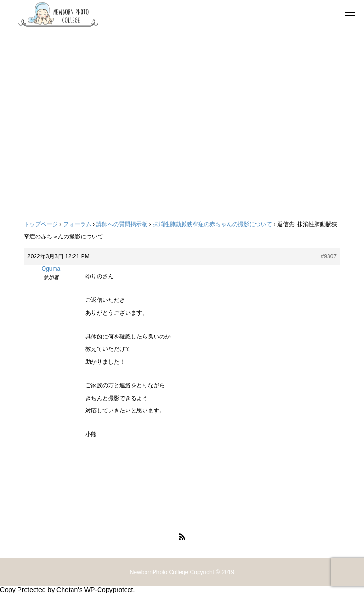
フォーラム (77, 224)
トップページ (41, 224)
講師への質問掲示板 (122, 224)
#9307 (329, 256)
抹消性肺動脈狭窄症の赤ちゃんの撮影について (212, 224)
